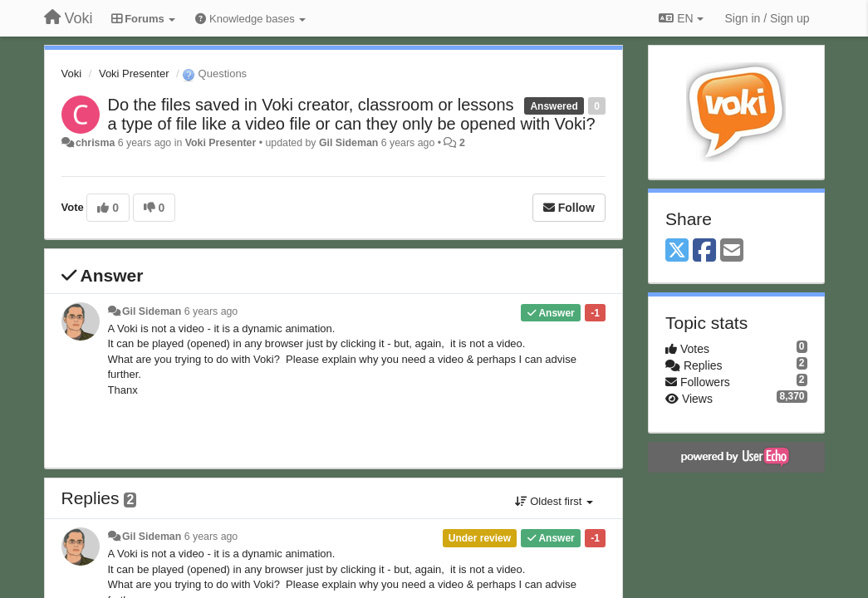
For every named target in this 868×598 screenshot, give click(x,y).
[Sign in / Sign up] (767, 18)
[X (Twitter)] (677, 251)
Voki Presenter (134, 74)
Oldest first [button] (554, 501)
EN (681, 18)
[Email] (732, 251)
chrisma (95, 143)
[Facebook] (704, 251)
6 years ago (211, 311)
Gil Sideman (348, 143)
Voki (72, 74)
